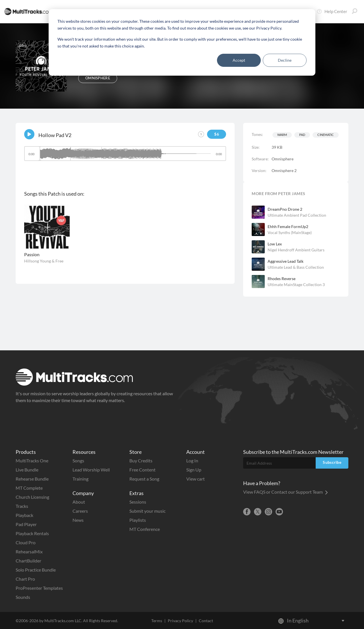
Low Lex (275, 244)
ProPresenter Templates (39, 588)
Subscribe (332, 462)
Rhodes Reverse (282, 279)
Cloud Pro (26, 542)
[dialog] (182, 42)
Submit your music (147, 511)
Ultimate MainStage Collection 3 (296, 285)
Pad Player (26, 524)
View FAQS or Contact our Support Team (286, 492)
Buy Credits (141, 461)
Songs (78, 461)
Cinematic (326, 135)
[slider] (125, 154)
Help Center (332, 11)
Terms (157, 621)
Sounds (23, 597)
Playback (24, 515)
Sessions (138, 502)
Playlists (138, 520)
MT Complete (29, 488)
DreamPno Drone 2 (285, 209)
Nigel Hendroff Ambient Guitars (296, 250)
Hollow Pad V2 (55, 135)
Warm (282, 135)
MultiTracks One (32, 461)
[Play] (29, 134)
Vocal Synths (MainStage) (290, 232)
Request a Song (144, 479)
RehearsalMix (29, 552)
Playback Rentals (32, 533)
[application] (125, 156)
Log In (192, 461)
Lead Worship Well (91, 470)
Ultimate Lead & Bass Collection (296, 267)
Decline (285, 60)
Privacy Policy (180, 621)
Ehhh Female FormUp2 (288, 226)
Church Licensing (32, 497)
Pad (302, 135)
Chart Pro (25, 579)
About (79, 502)
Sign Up (194, 470)
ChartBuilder (28, 561)
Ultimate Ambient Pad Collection (297, 215)
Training (80, 479)
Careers (80, 511)
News (78, 520)
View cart (196, 479)
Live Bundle (27, 470)
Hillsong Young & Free (44, 261)
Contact (206, 621)
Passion (32, 254)
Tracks (22, 506)
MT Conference (145, 529)
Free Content (142, 470)
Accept (239, 60)
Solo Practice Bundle (36, 570)
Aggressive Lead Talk (286, 261)
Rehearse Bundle (32, 479)
